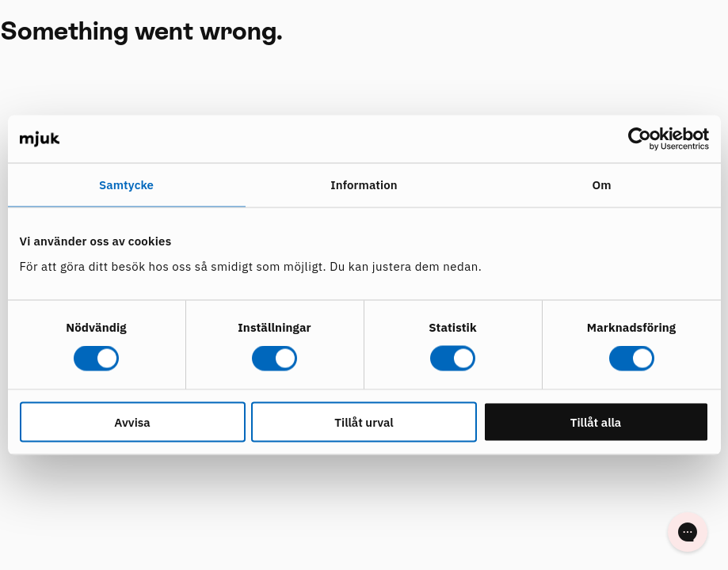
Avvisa (132, 422)
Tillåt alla (596, 422)
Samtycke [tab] (126, 185)
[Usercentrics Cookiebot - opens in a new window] (640, 139)
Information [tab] (364, 185)
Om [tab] (601, 185)
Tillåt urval (364, 422)
